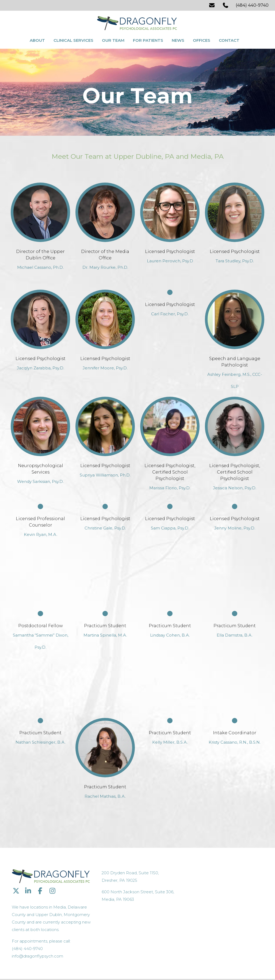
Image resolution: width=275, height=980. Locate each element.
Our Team (113, 39)
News (178, 39)
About (37, 39)
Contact (229, 39)
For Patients (148, 39)
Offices (202, 39)
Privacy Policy (105, 965)
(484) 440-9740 (252, 5)
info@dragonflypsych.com (211, 928)
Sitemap (125, 965)
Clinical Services (73, 39)
